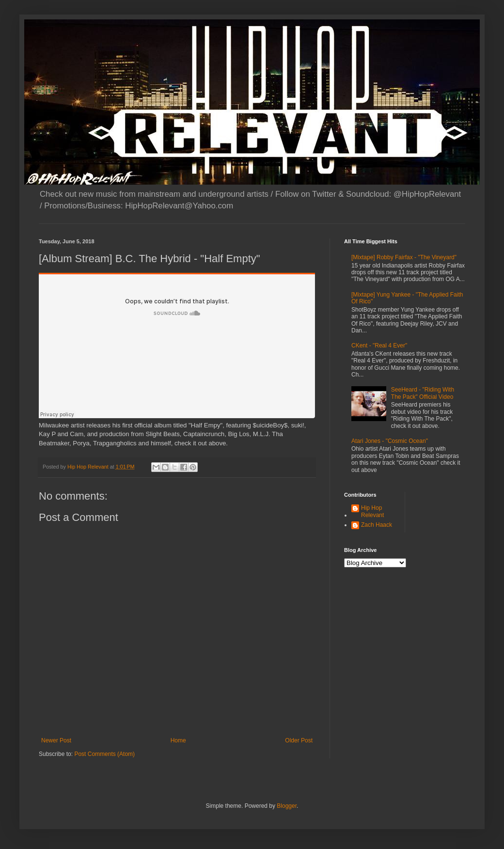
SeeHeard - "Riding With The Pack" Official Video (423, 393)
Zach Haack (377, 525)
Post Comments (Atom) (104, 754)
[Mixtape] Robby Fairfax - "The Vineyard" (404, 257)
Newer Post (56, 740)
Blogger (287, 806)
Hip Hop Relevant (372, 511)
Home (178, 740)
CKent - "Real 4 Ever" (379, 346)
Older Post (299, 740)
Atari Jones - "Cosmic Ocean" (390, 441)
